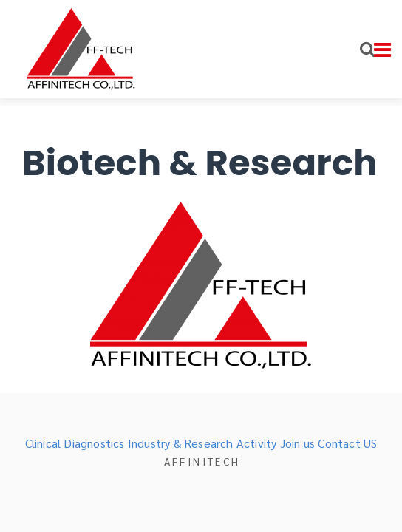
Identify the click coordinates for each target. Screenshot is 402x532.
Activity (257, 443)
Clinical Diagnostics (75, 443)
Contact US (347, 443)
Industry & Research (181, 443)
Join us (297, 443)
